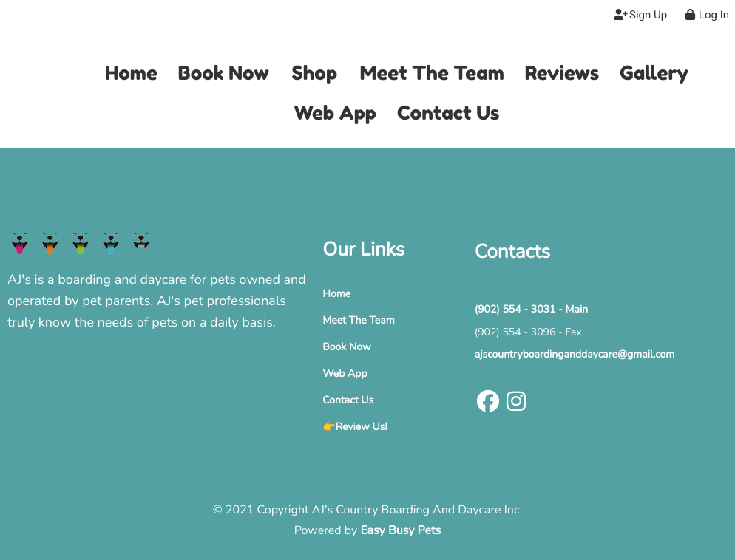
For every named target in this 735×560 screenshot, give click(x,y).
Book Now (346, 347)
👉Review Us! (355, 427)
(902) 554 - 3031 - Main (531, 309)
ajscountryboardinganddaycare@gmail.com (575, 354)
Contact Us (348, 400)
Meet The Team (358, 320)
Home (336, 294)
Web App (345, 373)
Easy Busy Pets (400, 530)
